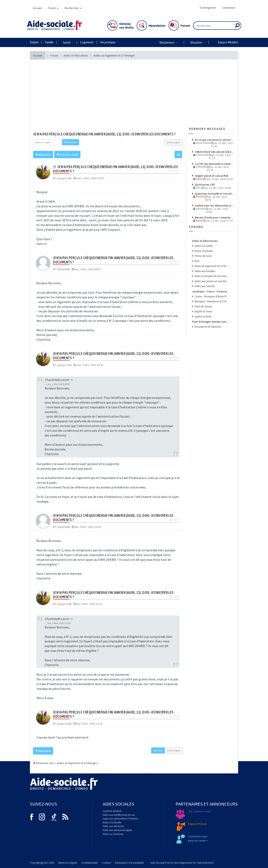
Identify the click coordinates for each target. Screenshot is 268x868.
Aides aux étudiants (113, 826)
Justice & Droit (203, 317)
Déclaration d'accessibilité (129, 863)
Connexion (229, 8)
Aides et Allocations (205, 241)
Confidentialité (89, 863)
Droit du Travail (203, 306)
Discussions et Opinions (208, 327)
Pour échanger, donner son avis (211, 322)
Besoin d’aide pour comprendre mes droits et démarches (214, 217)
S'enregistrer (208, 8)
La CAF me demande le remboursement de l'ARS (214, 164)
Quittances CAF (205, 185)
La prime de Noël (112, 811)
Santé (67, 42)
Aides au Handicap (113, 834)
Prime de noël (203, 256)
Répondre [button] (43, 155)
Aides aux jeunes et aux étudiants (212, 281)
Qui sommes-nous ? (200, 811)
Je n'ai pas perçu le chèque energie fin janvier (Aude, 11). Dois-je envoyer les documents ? (104, 134)
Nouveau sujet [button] (67, 155)
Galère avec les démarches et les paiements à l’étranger (214, 205)
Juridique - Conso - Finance (209, 291)
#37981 (174, 716)
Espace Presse (197, 824)
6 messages (174, 142)
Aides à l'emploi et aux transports (212, 276)
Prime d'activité (203, 251)
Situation (196, 42)
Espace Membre (228, 42)
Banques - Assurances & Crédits (212, 301)
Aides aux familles (205, 271)
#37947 (174, 358)
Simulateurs (167, 42)
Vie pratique (108, 42)
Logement (87, 42)
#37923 (174, 262)
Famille (49, 42)
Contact (106, 863)
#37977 (174, 520)
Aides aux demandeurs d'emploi (120, 819)
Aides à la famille (112, 822)
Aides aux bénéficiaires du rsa (119, 815)
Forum (53, 8)
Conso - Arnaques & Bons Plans (212, 296)
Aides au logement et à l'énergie (212, 266)
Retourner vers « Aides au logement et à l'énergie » (66, 763)
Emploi (34, 42)
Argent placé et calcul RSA (211, 176)
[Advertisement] (108, 100)
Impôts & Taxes (203, 311)
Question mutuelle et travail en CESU (214, 194)
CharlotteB (52, 380)
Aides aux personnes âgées (117, 830)
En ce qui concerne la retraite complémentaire (214, 140)
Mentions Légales (68, 863)
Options (158, 750)
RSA (197, 261)
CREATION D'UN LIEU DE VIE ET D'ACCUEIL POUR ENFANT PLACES (214, 152)
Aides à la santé (203, 246)
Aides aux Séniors (204, 286)
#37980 (174, 597)
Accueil (37, 8)
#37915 (174, 171)
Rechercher (73, 8)
